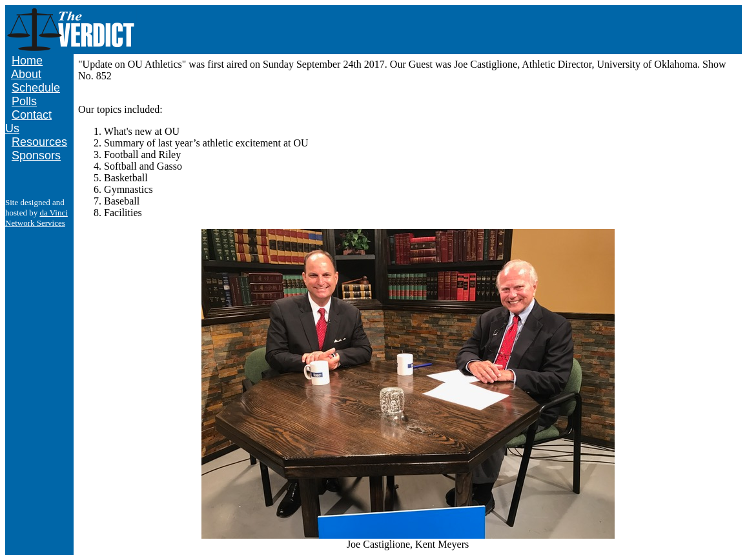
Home (27, 61)
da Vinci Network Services (36, 218)
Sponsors (36, 155)
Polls (24, 101)
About (26, 74)
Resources (39, 142)
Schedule (36, 88)
